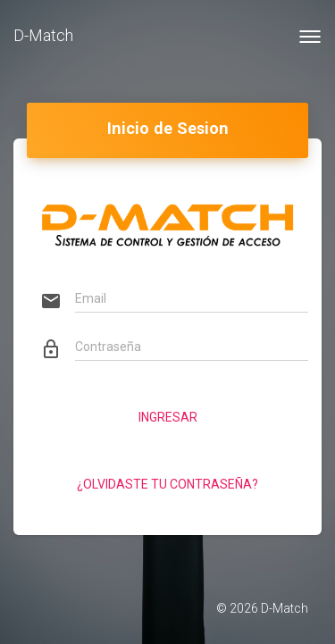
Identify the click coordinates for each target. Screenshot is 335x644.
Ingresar (168, 417)
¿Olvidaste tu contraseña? (167, 484)
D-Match (43, 35)
